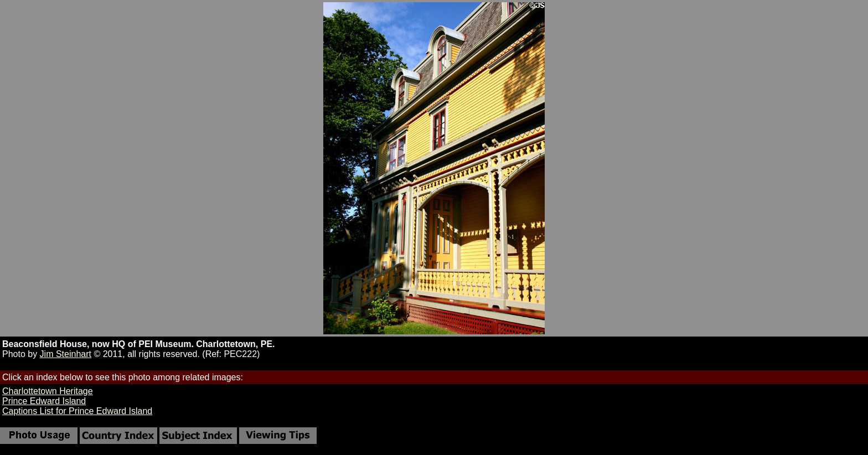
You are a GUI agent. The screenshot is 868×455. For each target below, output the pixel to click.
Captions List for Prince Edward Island (77, 411)
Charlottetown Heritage (48, 391)
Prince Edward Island (44, 401)
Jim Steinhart (66, 354)
